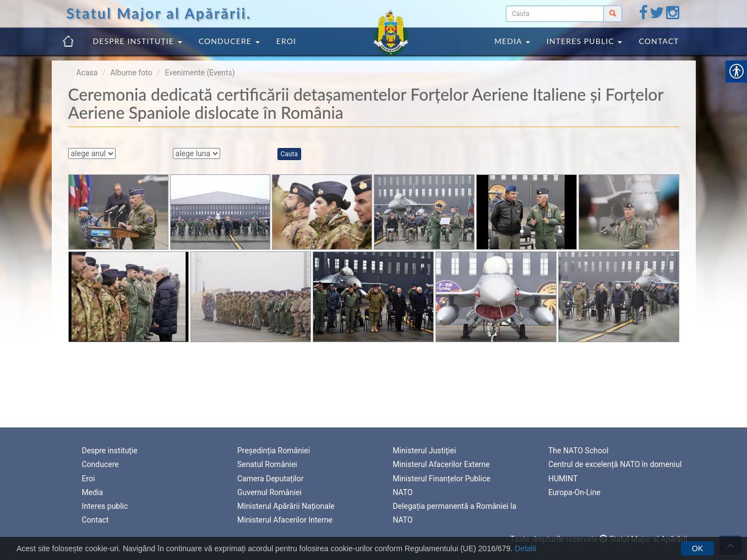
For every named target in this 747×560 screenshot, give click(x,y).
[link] (644, 15)
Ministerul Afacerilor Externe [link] (441, 464)
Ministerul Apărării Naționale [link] (286, 506)
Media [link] (512, 41)
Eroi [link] (286, 41)
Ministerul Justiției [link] (425, 451)
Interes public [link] (585, 41)
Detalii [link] (525, 548)
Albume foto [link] (131, 73)
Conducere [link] (229, 41)
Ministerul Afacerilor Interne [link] (285, 520)
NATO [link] (403, 492)
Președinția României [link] (274, 451)
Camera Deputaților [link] (271, 479)
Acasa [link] (87, 73)
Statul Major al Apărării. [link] (159, 13)
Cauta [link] (289, 154)
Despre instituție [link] (138, 41)
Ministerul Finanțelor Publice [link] (442, 479)
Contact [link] (659, 41)
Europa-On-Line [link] (574, 492)
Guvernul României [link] (269, 492)
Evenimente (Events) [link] (200, 73)
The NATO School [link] (578, 451)
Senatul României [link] (267, 464)
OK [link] (697, 548)
